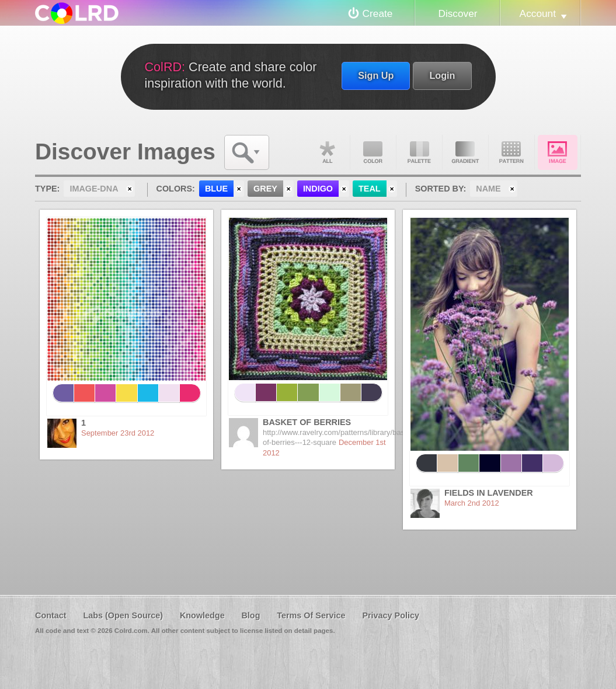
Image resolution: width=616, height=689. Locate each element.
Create (378, 13)
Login (442, 75)
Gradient (465, 152)
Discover (457, 13)
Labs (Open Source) (123, 615)
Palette (419, 152)
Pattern (511, 152)
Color (373, 152)
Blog (250, 615)
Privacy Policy (391, 615)
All (327, 152)
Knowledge (202, 615)
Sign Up (376, 75)
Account (538, 13)
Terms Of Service (311, 615)
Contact (51, 615)
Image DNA (558, 152)
